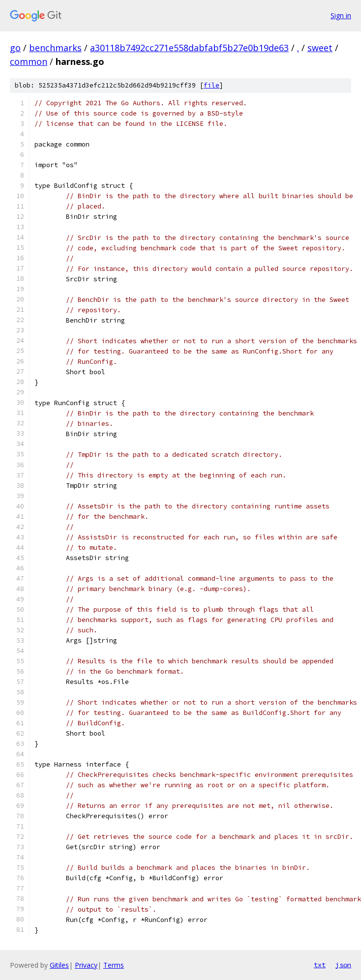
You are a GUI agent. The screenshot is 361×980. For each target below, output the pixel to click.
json (343, 965)
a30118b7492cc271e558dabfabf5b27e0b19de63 (189, 48)
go (15, 48)
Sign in (341, 15)
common (29, 61)
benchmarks (55, 48)
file (211, 85)
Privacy (86, 965)
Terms (114, 965)
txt (320, 965)
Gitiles (59, 965)
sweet (320, 48)
